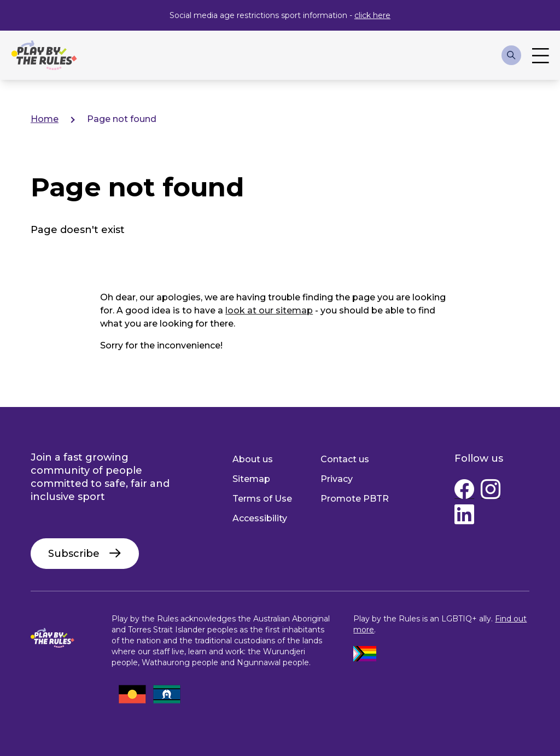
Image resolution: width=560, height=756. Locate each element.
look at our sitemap (269, 310)
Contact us (345, 459)
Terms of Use (262, 499)
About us (253, 459)
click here (372, 15)
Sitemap (251, 479)
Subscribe (74, 554)
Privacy (337, 479)
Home (45, 119)
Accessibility (260, 518)
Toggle (541, 55)
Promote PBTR (355, 499)
